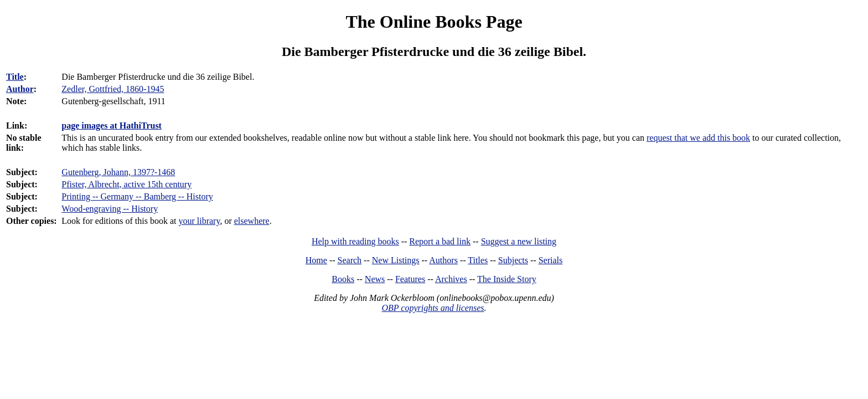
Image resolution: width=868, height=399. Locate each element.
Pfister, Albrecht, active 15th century (126, 184)
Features (410, 279)
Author (20, 89)
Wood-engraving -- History (110, 209)
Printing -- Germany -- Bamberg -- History (137, 196)
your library (199, 221)
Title (15, 77)
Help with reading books (355, 241)
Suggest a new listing (519, 241)
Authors (443, 260)
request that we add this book (698, 138)
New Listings (396, 260)
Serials (551, 260)
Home (316, 260)
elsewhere (252, 221)
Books (343, 279)
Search (350, 260)
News (375, 279)
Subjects (513, 260)
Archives (451, 279)
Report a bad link (440, 241)
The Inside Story (507, 279)
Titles (478, 260)
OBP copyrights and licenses (433, 308)
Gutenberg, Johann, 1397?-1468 (118, 172)
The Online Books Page (434, 22)
